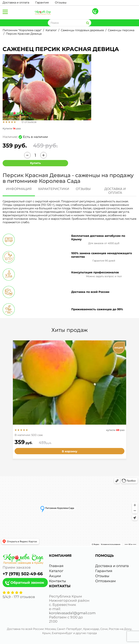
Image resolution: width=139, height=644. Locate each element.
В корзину (70, 451)
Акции (55, 576)
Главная (56, 566)
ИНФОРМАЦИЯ (19, 189)
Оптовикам (105, 581)
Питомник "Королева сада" (22, 30)
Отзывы (61, 3)
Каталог (51, 30)
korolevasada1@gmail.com (72, 613)
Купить (35, 163)
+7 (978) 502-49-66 (23, 574)
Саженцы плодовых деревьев (82, 30)
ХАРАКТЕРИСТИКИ (54, 189)
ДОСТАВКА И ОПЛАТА (115, 191)
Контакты (58, 581)
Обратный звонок (27, 583)
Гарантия (42, 3)
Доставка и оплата (16, 3)
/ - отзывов (19, 597)
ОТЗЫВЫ (83, 189)
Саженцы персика (121, 30)
